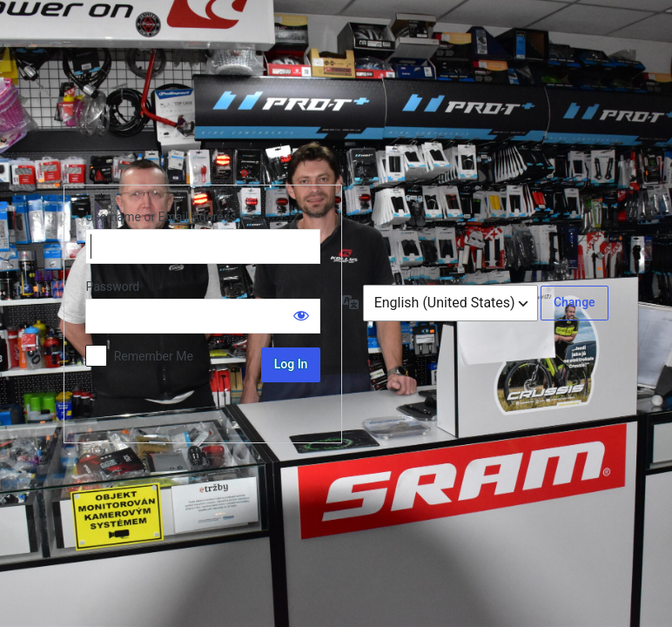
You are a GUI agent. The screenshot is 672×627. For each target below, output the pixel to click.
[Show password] (301, 315)
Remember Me (154, 356)
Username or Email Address (161, 217)
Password (112, 287)
